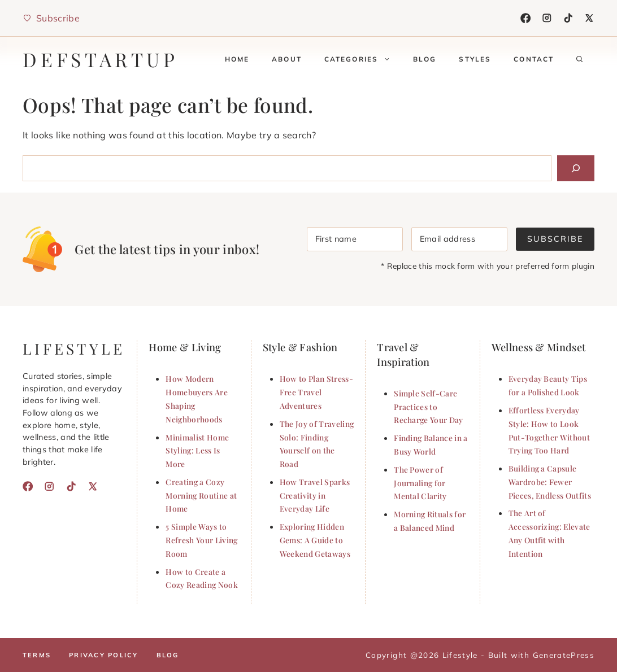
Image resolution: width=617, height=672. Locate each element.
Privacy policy (103, 655)
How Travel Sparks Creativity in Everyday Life (315, 495)
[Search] (576, 168)
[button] (580, 59)
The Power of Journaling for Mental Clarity (420, 483)
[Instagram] (547, 18)
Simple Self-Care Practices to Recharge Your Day (428, 407)
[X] (589, 18)
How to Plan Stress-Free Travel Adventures (316, 392)
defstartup (101, 59)
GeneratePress (564, 655)
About (287, 59)
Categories (363, 59)
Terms (37, 655)
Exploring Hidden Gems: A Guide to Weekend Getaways (315, 540)
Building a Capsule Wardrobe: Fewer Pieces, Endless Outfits (550, 482)
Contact (534, 59)
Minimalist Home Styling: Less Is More (197, 451)
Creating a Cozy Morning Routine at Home (201, 495)
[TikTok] (568, 18)
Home (237, 59)
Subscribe (555, 239)
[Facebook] (525, 18)
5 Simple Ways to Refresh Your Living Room (201, 540)
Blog (425, 59)
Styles (475, 59)
